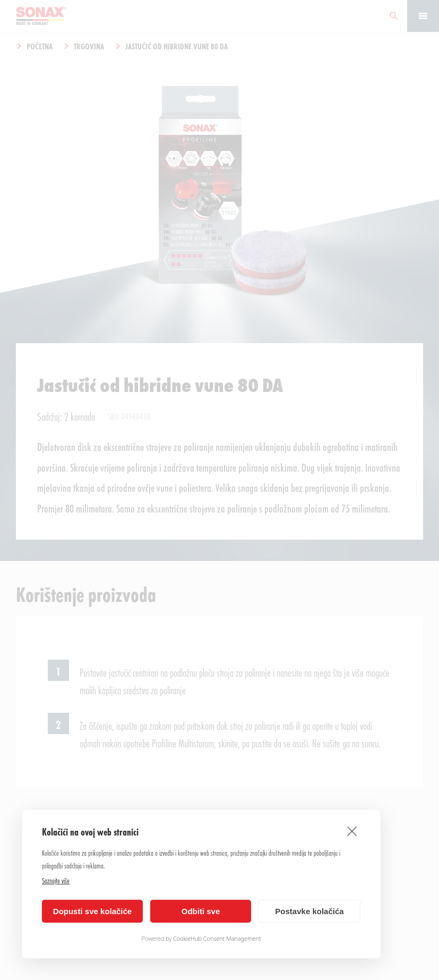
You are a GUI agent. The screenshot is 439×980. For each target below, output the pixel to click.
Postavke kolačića (309, 911)
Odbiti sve (201, 911)
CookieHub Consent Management (217, 938)
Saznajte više (56, 880)
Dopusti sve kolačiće (92, 911)
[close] (352, 831)
